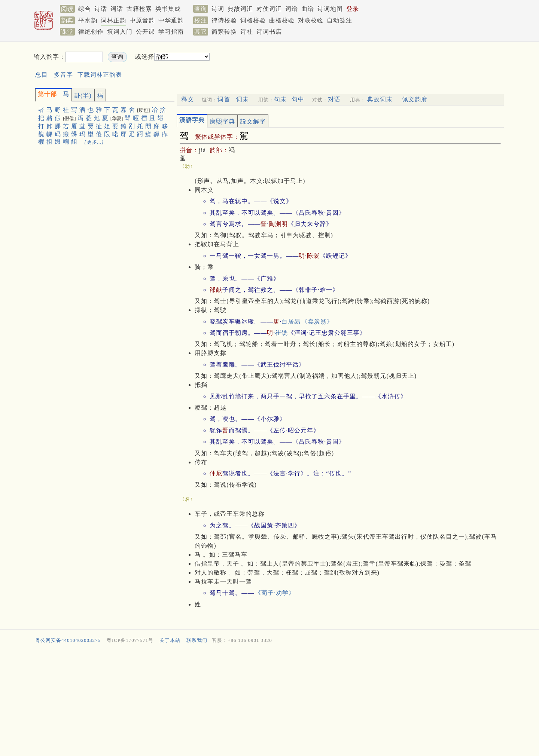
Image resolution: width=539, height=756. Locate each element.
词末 (243, 99)
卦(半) (83, 96)
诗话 (101, 9)
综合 (85, 9)
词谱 (292, 9)
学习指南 (171, 32)
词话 (117, 9)
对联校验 (311, 20)
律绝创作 (91, 32)
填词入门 (120, 32)
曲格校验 (282, 20)
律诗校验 (224, 20)
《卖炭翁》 (317, 322)
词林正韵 (113, 20)
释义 (188, 99)
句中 (298, 99)
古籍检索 (139, 9)
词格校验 (253, 20)
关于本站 (170, 640)
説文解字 (253, 121)
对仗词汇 (269, 9)
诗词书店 (269, 32)
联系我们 (197, 640)
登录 (353, 9)
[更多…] (94, 142)
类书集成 (168, 9)
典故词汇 (240, 9)
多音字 (63, 75)
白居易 (291, 322)
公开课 (145, 32)
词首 (224, 99)
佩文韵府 (415, 99)
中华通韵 (171, 20)
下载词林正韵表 (100, 75)
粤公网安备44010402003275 (68, 640)
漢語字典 (192, 120)
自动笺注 (339, 20)
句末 (280, 99)
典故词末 (380, 99)
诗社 (247, 32)
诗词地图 (330, 9)
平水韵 (88, 20)
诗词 (218, 9)
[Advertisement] (339, 63)
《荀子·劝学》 (275, 593)
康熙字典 (222, 121)
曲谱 (308, 9)
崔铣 (281, 333)
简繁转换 (224, 32)
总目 (42, 75)
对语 (334, 99)
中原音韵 (142, 20)
